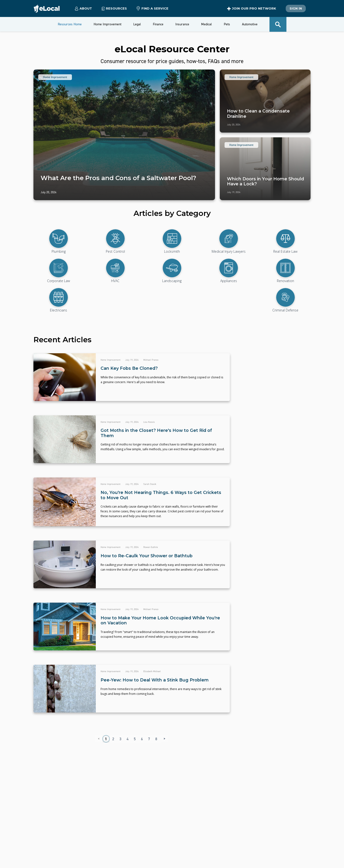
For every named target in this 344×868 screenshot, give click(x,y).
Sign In (296, 8)
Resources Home (70, 24)
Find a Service (153, 9)
